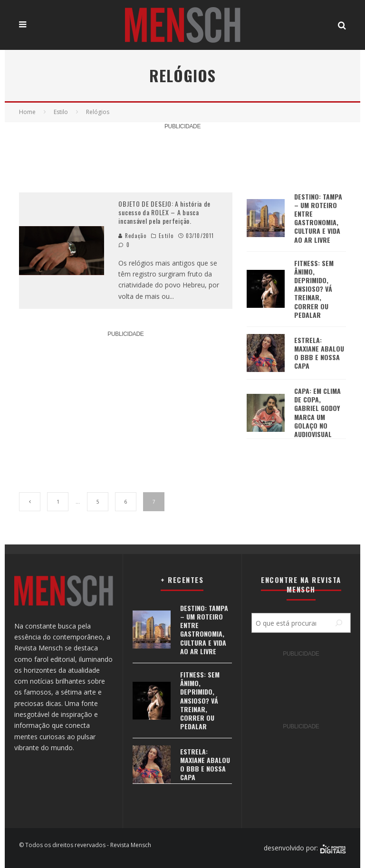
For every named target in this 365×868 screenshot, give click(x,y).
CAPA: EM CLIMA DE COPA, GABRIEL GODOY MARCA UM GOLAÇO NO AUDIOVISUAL (317, 412)
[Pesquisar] (339, 623)
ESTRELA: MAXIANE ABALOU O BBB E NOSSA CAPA (319, 353)
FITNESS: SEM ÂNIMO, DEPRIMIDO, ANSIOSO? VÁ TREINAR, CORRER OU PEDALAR (314, 289)
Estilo (166, 236)
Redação (132, 236)
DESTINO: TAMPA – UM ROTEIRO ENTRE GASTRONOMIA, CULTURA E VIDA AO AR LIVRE (318, 218)
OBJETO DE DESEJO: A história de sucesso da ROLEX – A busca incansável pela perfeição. (164, 212)
